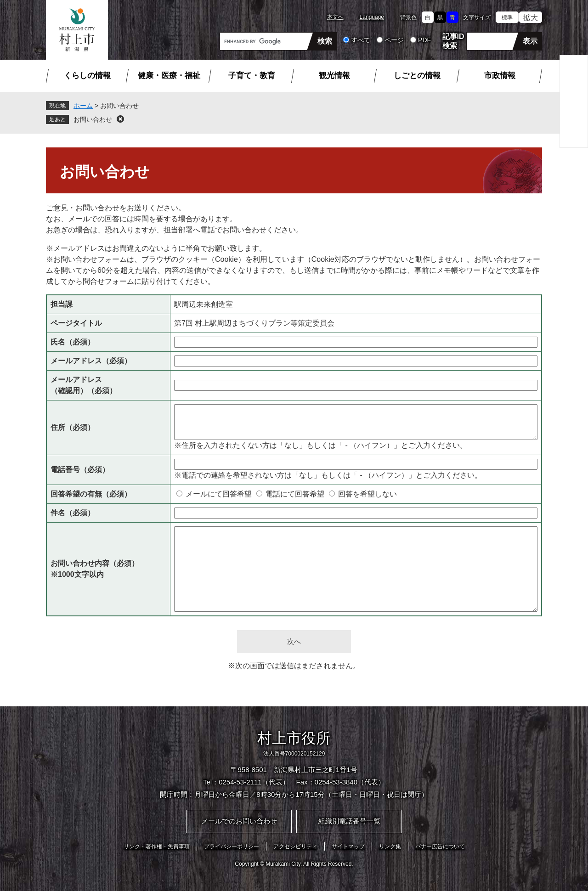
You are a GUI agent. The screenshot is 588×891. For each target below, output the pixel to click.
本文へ (335, 17)
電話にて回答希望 (295, 494)
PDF (424, 40)
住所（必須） (73, 427)
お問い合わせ (93, 119)
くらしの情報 (87, 76)
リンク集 (390, 846)
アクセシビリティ (295, 846)
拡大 (531, 18)
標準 (507, 17)
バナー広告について (440, 846)
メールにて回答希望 (219, 494)
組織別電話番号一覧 (349, 821)
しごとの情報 (417, 76)
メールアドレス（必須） (91, 361)
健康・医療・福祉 (169, 76)
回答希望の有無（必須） (91, 494)
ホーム (83, 106)
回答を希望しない (367, 494)
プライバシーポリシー (232, 846)
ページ (394, 40)
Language (372, 17)
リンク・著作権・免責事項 (157, 846)
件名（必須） (73, 513)
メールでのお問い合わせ (239, 821)
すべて (361, 40)
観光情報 (334, 76)
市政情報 (500, 76)
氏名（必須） (73, 342)
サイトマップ (348, 846)
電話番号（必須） (80, 470)
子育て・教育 (252, 76)
